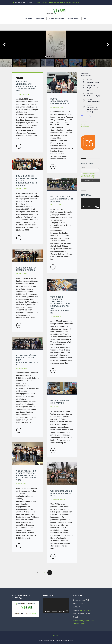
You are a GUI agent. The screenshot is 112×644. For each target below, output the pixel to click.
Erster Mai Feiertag (93, 82)
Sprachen (26, 252)
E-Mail (83, 167)
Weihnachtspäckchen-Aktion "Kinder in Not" (61, 493)
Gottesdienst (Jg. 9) (93, 96)
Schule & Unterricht (56, 18)
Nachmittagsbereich (66, 181)
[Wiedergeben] (83, 207)
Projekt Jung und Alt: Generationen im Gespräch (62, 199)
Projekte (20, 78)
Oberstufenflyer (85, 127)
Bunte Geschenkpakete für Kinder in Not (60, 101)
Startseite (28, 18)
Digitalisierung (74, 18)
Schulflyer (84, 125)
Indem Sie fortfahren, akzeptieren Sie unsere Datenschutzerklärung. (88, 175)
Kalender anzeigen (86, 116)
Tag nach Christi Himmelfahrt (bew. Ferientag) (93, 110)
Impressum (56, 635)
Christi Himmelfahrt (93, 102)
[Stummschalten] (96, 207)
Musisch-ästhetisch (21, 340)
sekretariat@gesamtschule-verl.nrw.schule (65, 2)
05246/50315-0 (42, 2)
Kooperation (53, 181)
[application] (90, 203)
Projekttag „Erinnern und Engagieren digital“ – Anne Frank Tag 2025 (27, 86)
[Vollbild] (98, 207)
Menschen (40, 18)
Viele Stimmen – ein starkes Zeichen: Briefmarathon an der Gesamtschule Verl (26, 476)
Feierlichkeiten (20, 161)
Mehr (86, 18)
